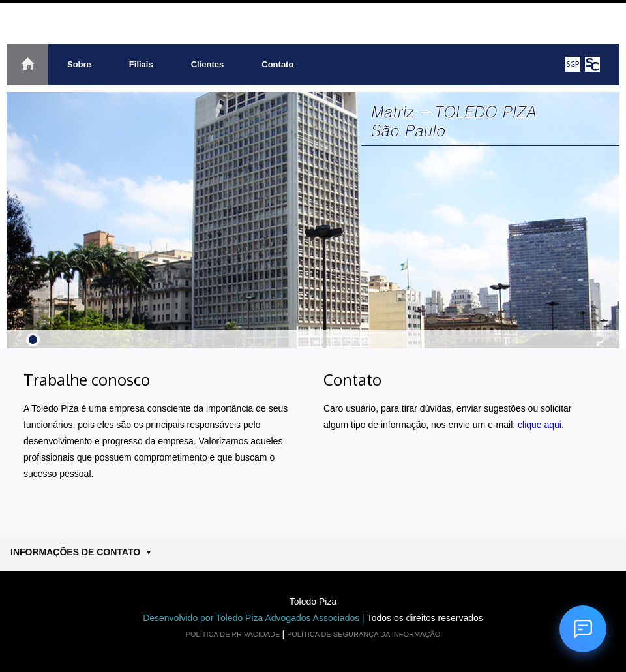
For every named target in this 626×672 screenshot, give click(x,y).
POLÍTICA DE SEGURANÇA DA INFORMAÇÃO (364, 634)
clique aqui (540, 425)
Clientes (208, 64)
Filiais (141, 64)
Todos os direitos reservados (425, 618)
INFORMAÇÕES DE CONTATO (81, 552)
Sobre (79, 64)
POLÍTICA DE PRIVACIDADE (234, 634)
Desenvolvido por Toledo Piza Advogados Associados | (255, 618)
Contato (277, 64)
